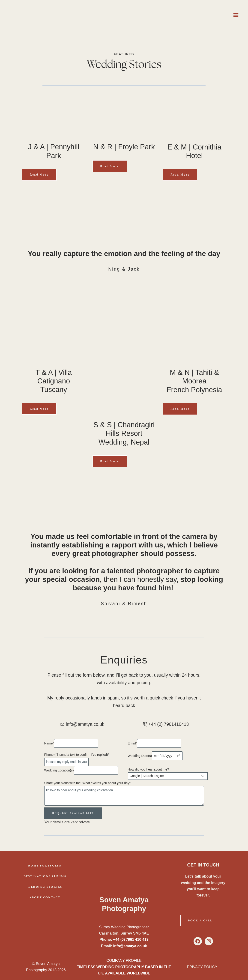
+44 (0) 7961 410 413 (131, 940)
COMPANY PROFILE (124, 961)
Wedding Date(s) (140, 756)
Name (49, 744)
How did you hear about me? (148, 770)
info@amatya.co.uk (130, 946)
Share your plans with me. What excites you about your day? (88, 783)
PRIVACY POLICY (202, 967)
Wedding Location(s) (59, 771)
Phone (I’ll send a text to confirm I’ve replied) (77, 755)
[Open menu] (236, 15)
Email (132, 744)
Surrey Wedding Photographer (124, 927)
